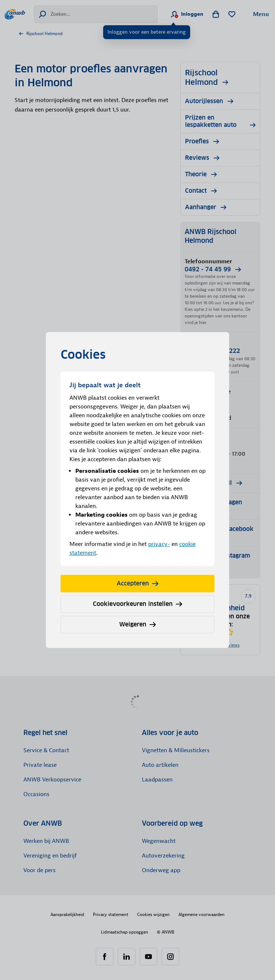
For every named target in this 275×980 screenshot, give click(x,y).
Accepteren (137, 583)
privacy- (159, 544)
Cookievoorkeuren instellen (137, 604)
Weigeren (137, 624)
